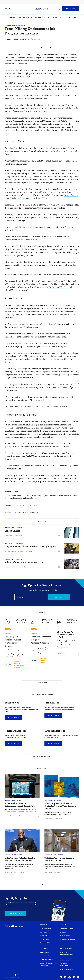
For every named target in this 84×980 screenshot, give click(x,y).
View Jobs (13, 717)
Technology (57, 17)
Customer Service (65, 936)
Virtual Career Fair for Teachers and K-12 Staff (66, 635)
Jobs (74, 17)
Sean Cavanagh (20, 567)
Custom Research (66, 969)
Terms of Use (9, 977)
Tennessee (34, 506)
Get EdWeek (44, 949)
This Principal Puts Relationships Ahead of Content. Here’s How (20, 859)
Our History (44, 932)
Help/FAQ (63, 932)
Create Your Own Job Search (42, 757)
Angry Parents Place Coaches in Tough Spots (30, 547)
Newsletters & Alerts (46, 956)
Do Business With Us (68, 949)
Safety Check (12, 531)
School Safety (21, 506)
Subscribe (71, 9)
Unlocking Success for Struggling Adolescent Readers (41, 640)
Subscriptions (45, 952)
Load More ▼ (42, 885)
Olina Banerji (49, 818)
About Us (44, 925)
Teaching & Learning (42, 17)
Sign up (59, 597)
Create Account (15, 913)
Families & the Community (14, 543)
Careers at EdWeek (46, 943)
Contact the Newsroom (67, 939)
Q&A (26, 855)
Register (9, 665)
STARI (44, 663)
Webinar (8, 634)
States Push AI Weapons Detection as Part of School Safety (20, 805)
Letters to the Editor (66, 929)
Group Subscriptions (47, 960)
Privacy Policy (18, 977)
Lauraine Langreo (10, 872)
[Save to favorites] (42, 48)
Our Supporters (45, 939)
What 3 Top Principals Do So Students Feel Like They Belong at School (60, 806)
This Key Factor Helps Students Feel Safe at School (59, 859)
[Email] (30, 597)
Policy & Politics (25, 17)
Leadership (12, 17)
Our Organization (46, 929)
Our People (44, 936)
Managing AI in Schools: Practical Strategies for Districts (13, 641)
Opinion (67, 17)
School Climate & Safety (16, 25)
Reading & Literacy (38, 631)
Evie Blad (8, 816)
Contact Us (64, 925)
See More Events (42, 683)
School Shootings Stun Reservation (25, 563)
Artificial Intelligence (13, 631)
